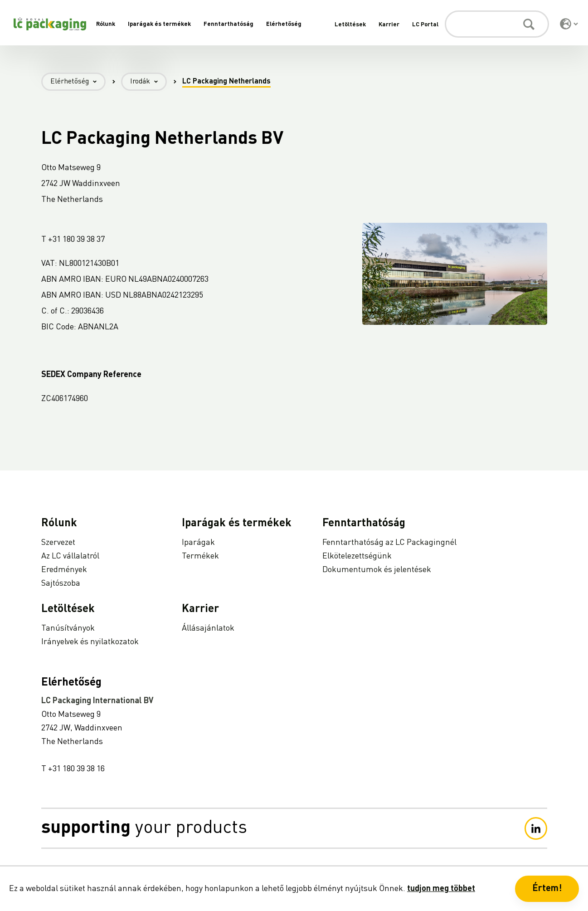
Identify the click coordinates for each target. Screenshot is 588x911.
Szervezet (58, 543)
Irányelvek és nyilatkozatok (90, 642)
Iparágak (198, 543)
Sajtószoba (61, 583)
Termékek (200, 556)
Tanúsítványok (68, 628)
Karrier (389, 25)
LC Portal (425, 25)
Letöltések (350, 25)
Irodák (148, 82)
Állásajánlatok (208, 628)
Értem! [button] (547, 889)
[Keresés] (497, 24)
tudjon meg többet (441, 889)
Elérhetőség (284, 24)
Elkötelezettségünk (357, 556)
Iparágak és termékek (159, 24)
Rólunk (106, 24)
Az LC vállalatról (70, 556)
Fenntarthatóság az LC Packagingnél (389, 543)
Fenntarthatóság (228, 24)
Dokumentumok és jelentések (377, 570)
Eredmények (64, 570)
